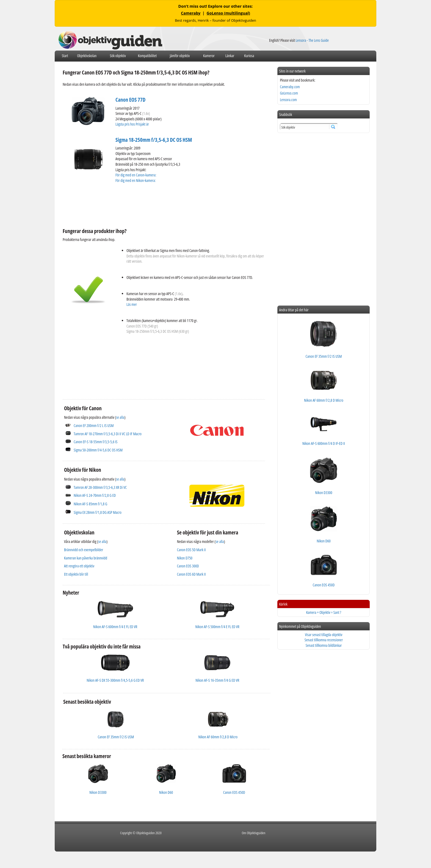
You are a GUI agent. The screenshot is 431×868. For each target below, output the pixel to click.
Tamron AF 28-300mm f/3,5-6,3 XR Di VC (100, 487)
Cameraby (191, 13)
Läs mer (132, 304)
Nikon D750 (185, 558)
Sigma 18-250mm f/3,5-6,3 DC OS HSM (154, 140)
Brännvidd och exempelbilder (84, 550)
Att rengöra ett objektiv (79, 566)
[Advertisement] (163, 205)
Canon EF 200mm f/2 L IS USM (94, 425)
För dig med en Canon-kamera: (136, 175)
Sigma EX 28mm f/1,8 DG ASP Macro (98, 512)
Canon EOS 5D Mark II (191, 550)
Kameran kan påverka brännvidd (86, 558)
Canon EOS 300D (188, 566)
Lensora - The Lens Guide (312, 40)
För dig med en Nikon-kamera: (136, 180)
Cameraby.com (290, 87)
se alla (120, 417)
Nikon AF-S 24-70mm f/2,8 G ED (95, 495)
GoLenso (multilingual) (228, 13)
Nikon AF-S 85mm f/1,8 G (90, 504)
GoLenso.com (289, 93)
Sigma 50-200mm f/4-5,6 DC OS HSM (98, 450)
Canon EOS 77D (130, 100)
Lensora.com (288, 100)
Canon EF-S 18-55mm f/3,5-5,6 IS (96, 442)
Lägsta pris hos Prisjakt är (132, 124)
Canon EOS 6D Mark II (191, 574)
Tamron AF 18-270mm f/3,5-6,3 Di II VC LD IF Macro (108, 434)
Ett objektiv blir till (76, 574)
